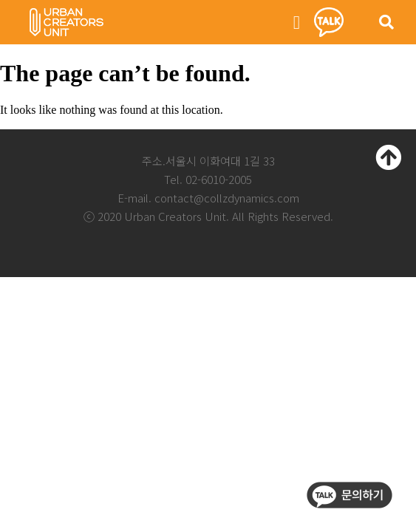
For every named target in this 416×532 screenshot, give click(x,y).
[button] (297, 22)
